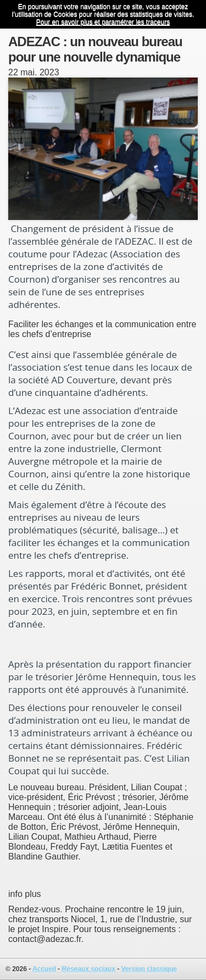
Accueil (44, 969)
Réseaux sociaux (88, 969)
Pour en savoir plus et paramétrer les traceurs (103, 22)
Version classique (149, 969)
